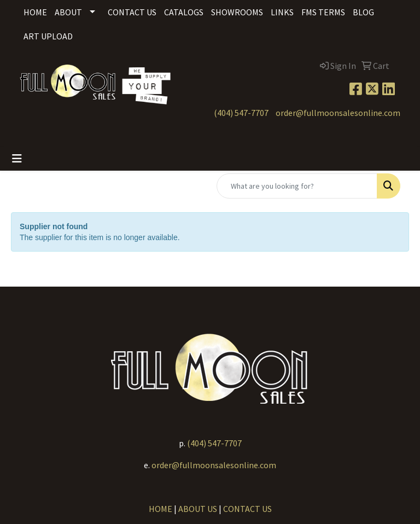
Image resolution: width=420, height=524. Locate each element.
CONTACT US (247, 509)
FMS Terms (323, 12)
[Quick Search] (297, 186)
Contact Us (132, 12)
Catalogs (184, 12)
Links (282, 12)
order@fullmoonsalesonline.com (338, 113)
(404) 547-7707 (241, 113)
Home (35, 12)
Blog (363, 12)
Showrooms (237, 12)
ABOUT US (198, 509)
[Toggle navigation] (17, 159)
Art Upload (48, 36)
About (68, 12)
